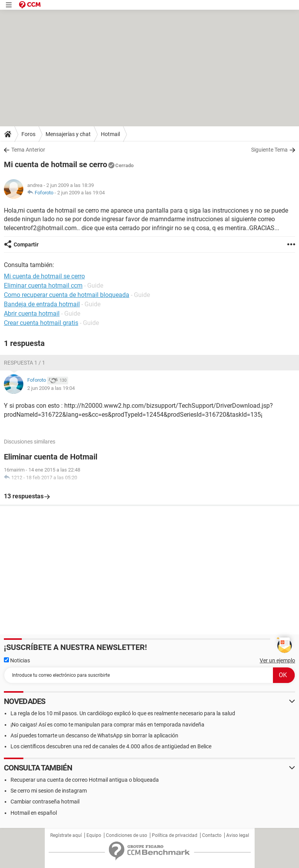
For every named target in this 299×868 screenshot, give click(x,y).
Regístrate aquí (66, 835)
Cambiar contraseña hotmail (45, 802)
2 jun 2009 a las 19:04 (81, 193)
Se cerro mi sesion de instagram (49, 791)
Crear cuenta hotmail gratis (41, 323)
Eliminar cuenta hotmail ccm (43, 286)
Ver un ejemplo (277, 660)
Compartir (26, 245)
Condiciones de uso (127, 835)
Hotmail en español (34, 813)
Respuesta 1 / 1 (25, 363)
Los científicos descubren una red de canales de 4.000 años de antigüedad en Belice (111, 746)
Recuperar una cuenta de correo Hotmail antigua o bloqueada (85, 780)
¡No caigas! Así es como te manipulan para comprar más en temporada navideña (107, 725)
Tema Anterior (28, 150)
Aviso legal (238, 835)
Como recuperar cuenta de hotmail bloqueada (67, 295)
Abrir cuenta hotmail (32, 313)
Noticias (17, 660)
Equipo (94, 835)
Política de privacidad (175, 835)
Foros (28, 134)
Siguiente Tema (269, 150)
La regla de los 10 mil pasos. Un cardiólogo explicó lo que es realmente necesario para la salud (123, 713)
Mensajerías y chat (68, 134)
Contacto (212, 835)
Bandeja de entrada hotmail (42, 304)
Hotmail (110, 134)
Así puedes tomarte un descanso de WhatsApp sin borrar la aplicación (94, 735)
